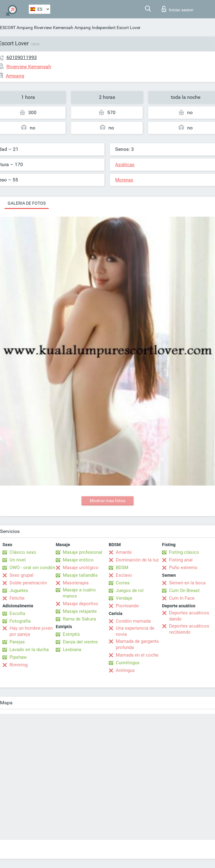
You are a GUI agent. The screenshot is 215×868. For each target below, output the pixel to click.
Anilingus (125, 670)
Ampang (83, 28)
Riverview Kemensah (54, 28)
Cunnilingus (128, 663)
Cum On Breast (184, 590)
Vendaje (124, 598)
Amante (124, 552)
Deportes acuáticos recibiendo (189, 629)
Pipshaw (18, 657)
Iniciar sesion (178, 9)
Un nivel (18, 560)
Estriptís (71, 634)
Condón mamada (133, 621)
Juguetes (19, 590)
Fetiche (17, 598)
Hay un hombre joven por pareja (31, 631)
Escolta (17, 613)
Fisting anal (181, 560)
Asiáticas (125, 165)
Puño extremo (183, 568)
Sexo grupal (21, 575)
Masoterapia (76, 583)
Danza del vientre (80, 642)
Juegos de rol (130, 590)
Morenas (124, 180)
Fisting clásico (184, 552)
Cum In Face (182, 598)
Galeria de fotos (27, 203)
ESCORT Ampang (16, 28)
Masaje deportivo (81, 604)
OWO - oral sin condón (32, 568)
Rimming (19, 665)
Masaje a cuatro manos (79, 593)
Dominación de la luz (137, 560)
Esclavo (124, 575)
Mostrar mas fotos (107, 501)
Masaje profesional (83, 552)
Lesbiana (72, 650)
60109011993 (22, 57)
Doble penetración (28, 583)
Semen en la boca (187, 583)
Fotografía (20, 621)
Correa (123, 583)
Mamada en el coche (137, 655)
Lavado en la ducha (29, 650)
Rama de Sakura (79, 619)
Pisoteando (127, 606)
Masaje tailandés (80, 575)
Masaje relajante (80, 611)
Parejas (17, 642)
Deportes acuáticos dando (189, 616)
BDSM (122, 568)
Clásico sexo (23, 552)
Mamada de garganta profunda (137, 644)
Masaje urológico (81, 568)
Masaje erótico (78, 560)
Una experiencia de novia (135, 631)
